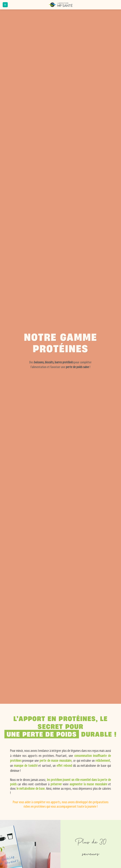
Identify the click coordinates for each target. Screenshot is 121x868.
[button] (5, 5)
